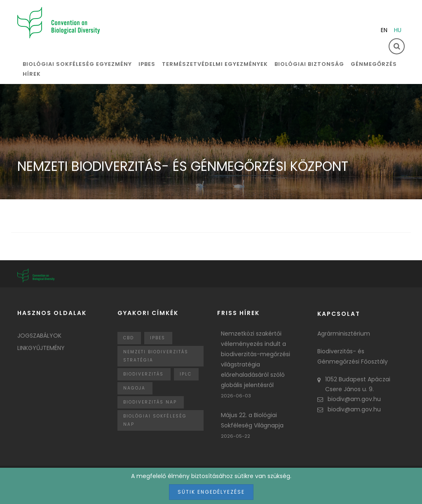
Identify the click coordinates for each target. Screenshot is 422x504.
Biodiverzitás (143, 374)
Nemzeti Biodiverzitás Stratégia (156, 356)
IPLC (186, 374)
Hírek (32, 74)
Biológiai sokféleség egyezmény (77, 64)
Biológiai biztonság (309, 64)
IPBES (147, 64)
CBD (129, 338)
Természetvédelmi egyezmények (215, 64)
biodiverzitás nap (150, 402)
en (384, 30)
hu (398, 30)
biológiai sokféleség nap (155, 420)
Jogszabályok (39, 336)
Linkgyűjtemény (41, 348)
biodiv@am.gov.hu (349, 399)
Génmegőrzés (374, 64)
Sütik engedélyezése (211, 492)
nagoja (134, 388)
